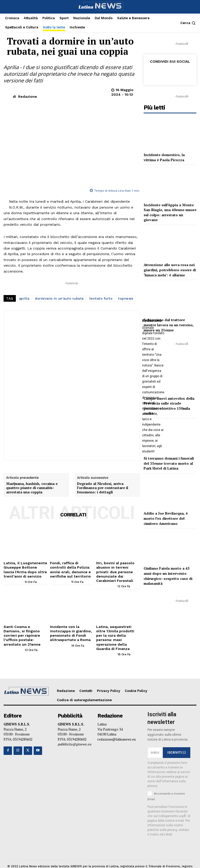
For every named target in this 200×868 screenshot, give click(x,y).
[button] (188, 23)
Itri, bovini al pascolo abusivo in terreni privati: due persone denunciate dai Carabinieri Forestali (117, 569)
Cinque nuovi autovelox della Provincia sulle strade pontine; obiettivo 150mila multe (169, 406)
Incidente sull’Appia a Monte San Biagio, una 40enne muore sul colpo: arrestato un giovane (170, 212)
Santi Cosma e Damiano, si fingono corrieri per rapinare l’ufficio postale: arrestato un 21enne (25, 626)
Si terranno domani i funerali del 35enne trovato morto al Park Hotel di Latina (169, 463)
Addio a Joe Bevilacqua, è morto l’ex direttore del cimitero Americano (166, 518)
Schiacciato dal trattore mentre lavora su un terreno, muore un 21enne (169, 325)
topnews (126, 299)
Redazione (28, 96)
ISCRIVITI (177, 740)
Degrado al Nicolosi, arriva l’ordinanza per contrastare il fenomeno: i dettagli (103, 488)
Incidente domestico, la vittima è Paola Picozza (164, 157)
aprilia (24, 299)
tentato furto (101, 299)
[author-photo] (14, 580)
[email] (155, 740)
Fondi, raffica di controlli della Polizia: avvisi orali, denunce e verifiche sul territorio (71, 569)
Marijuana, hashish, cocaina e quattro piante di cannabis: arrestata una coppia (32, 488)
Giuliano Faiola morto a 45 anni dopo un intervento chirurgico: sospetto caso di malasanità (168, 576)
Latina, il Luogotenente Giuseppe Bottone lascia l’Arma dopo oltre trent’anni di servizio (24, 569)
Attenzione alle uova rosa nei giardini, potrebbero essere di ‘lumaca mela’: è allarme (170, 270)
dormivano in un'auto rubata (59, 299)
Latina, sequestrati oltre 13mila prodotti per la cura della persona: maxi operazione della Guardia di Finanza (118, 628)
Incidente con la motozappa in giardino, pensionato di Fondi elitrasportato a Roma (69, 626)
